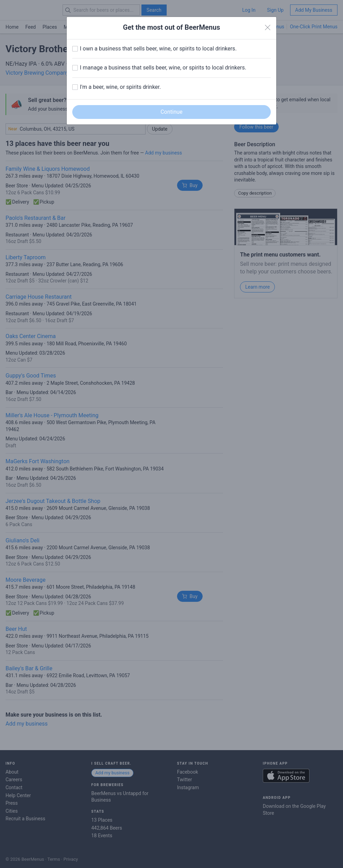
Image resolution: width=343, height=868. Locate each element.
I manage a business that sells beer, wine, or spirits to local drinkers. (163, 68)
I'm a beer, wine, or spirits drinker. (120, 87)
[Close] (268, 28)
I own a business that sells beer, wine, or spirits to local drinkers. (158, 49)
